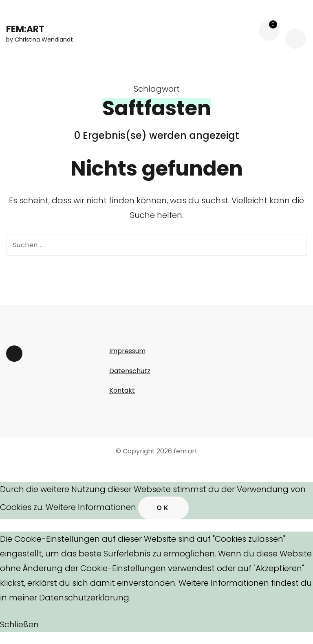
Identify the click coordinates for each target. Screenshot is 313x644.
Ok (163, 508)
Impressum (127, 351)
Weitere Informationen (91, 507)
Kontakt (122, 390)
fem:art (25, 29)
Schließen (19, 624)
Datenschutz (130, 371)
